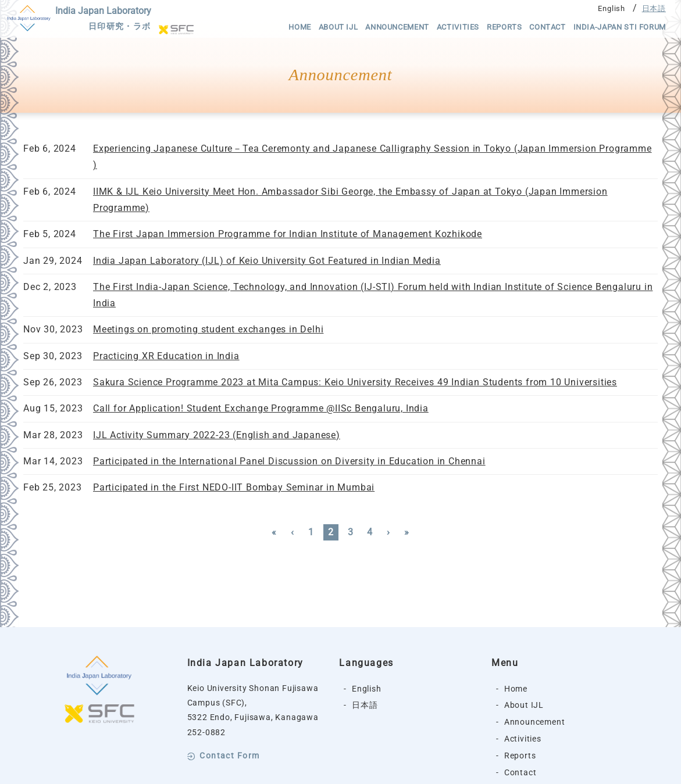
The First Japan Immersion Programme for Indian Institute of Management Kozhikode (288, 234)
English (612, 8)
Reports (504, 27)
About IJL (338, 27)
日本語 (654, 8)
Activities (458, 27)
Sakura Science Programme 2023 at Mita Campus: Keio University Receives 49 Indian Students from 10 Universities (355, 382)
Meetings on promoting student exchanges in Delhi (208, 329)
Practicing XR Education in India (166, 356)
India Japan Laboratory (103, 20)
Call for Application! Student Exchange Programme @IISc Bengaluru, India (261, 408)
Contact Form (229, 756)
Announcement (397, 27)
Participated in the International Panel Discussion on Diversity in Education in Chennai (289, 461)
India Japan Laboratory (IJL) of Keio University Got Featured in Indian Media (267, 261)
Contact (547, 27)
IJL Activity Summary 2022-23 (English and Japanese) (217, 435)
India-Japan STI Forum (620, 27)
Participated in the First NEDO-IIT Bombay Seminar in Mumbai (234, 487)
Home (300, 27)
